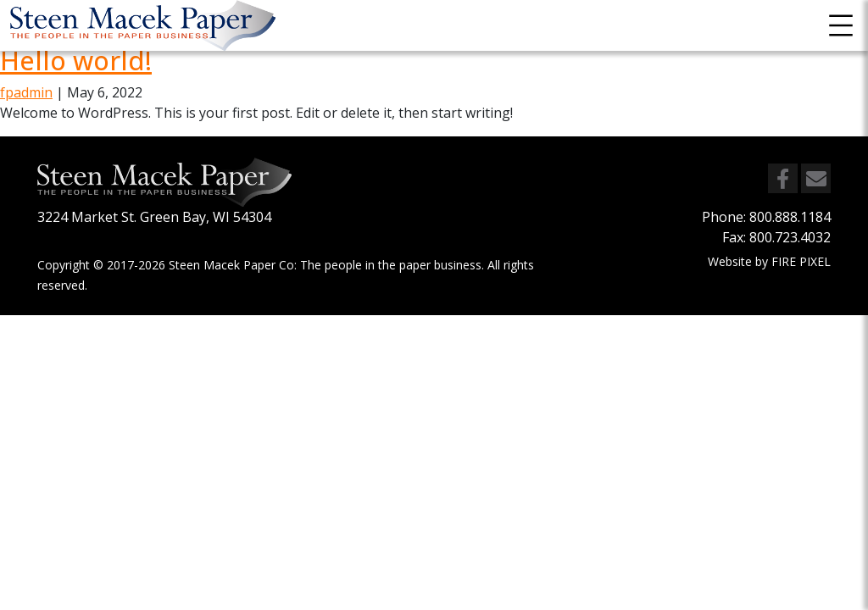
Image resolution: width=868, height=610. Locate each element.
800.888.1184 (790, 217)
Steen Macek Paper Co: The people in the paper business (325, 265)
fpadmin (26, 92)
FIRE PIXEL (801, 261)
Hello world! (76, 60)
